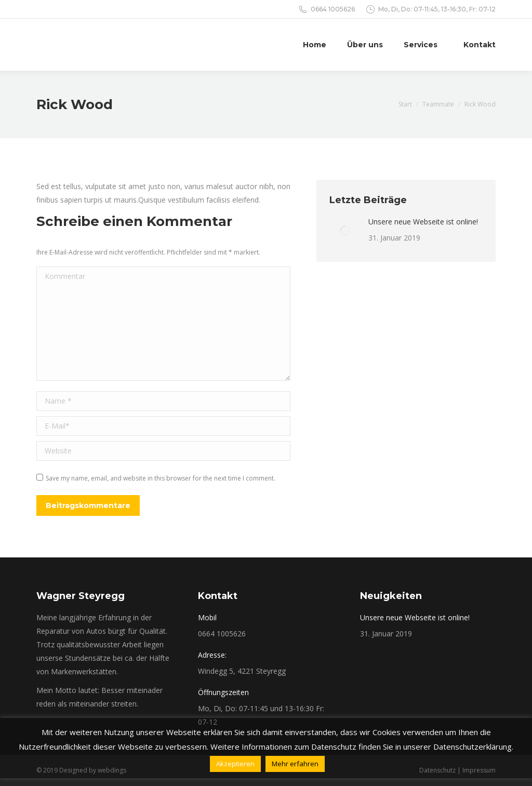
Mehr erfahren (295, 764)
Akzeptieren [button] (235, 764)
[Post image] (345, 231)
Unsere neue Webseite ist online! (423, 222)
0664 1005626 (333, 9)
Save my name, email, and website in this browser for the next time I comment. (161, 478)
